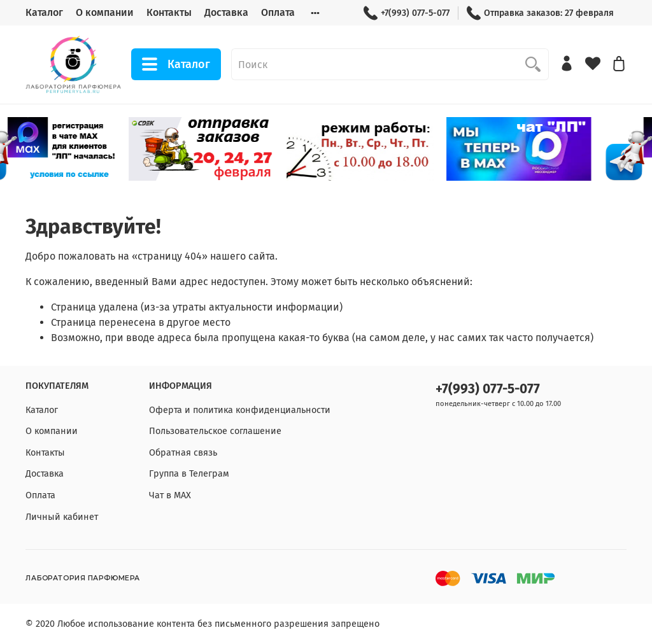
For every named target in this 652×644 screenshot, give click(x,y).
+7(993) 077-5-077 (407, 13)
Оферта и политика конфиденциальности (240, 410)
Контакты (169, 12)
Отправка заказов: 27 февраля (540, 13)
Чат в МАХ (170, 495)
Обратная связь (183, 453)
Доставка (226, 12)
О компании (105, 12)
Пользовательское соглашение (215, 431)
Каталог (44, 12)
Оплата (278, 12)
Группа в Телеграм (189, 474)
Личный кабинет (62, 517)
